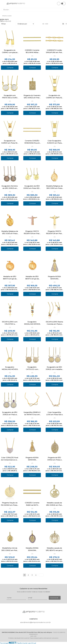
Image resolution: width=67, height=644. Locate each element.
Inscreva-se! (54, 598)
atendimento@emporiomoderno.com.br (36, 622)
